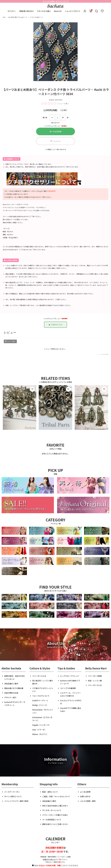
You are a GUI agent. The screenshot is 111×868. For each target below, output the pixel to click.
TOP (4, 17)
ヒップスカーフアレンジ (70, 676)
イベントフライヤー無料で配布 (16, 801)
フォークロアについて (41, 696)
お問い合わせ (85, 796)
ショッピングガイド (73, 11)
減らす (52, 117)
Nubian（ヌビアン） (40, 734)
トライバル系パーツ (36, 17)
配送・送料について (50, 792)
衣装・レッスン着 (95, 681)
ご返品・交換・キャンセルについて (56, 796)
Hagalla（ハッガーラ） (41, 725)
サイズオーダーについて (52, 810)
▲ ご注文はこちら (55, 325)
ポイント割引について (13, 796)
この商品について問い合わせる (55, 149)
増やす (63, 117)
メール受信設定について (52, 820)
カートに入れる (55, 131)
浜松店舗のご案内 (11, 684)
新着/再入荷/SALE (27, 11)
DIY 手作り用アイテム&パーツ (18, 17)
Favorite (56, 141)
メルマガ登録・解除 (88, 801)
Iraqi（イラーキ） (39, 730)
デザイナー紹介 (10, 697)
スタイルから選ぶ (44, 11)
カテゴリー (12, 11)
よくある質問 (85, 792)
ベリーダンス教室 (95, 676)
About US (58, 11)
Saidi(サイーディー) (40, 700)
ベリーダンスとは (39, 676)
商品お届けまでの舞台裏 (14, 688)
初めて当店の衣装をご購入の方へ (55, 806)
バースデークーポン (12, 792)
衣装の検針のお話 (11, 693)
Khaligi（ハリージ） (40, 705)
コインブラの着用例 (68, 688)
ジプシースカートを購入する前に (55, 815)
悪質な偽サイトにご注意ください (55, 824)
